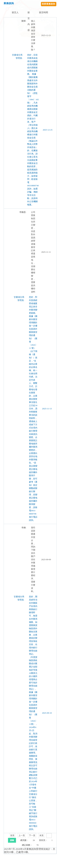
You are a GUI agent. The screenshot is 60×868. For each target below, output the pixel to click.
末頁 (41, 835)
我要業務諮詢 (48, 4)
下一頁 (32, 835)
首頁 (12, 835)
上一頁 (22, 835)
